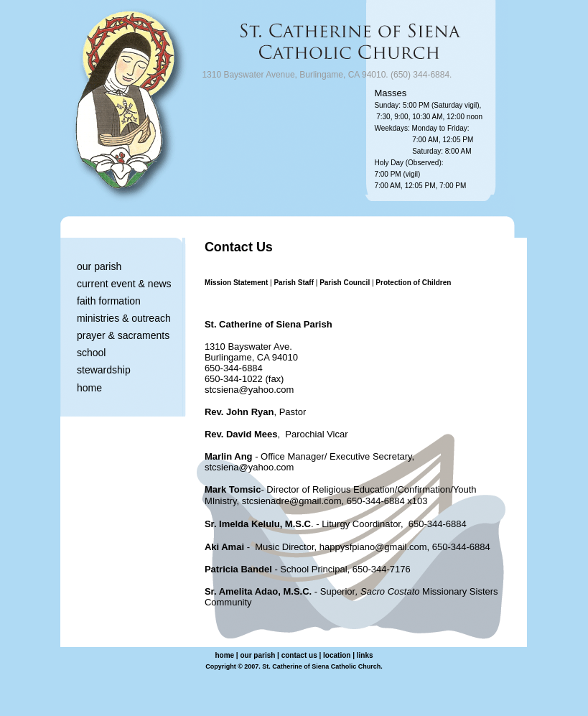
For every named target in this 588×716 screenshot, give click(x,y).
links (365, 655)
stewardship (104, 370)
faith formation (109, 301)
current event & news (124, 284)
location (337, 655)
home (89, 388)
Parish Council (345, 283)
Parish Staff (294, 283)
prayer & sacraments (123, 335)
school (91, 353)
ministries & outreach (124, 318)
